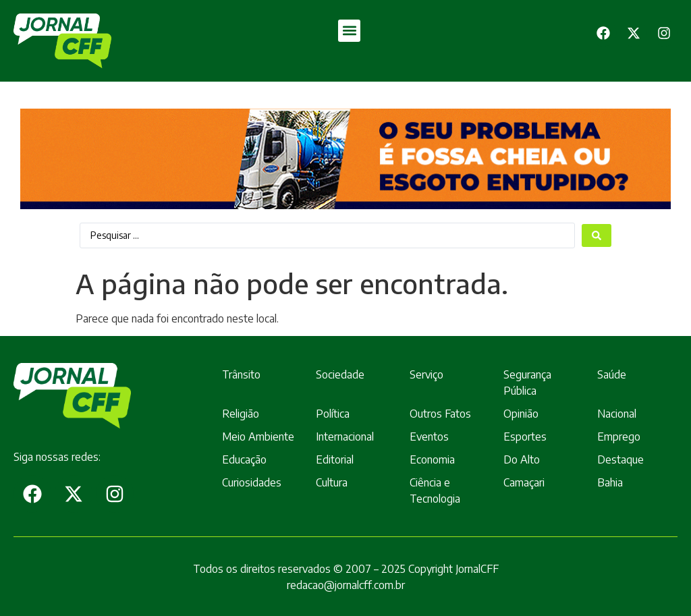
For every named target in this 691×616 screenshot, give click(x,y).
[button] (349, 31)
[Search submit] (597, 235)
